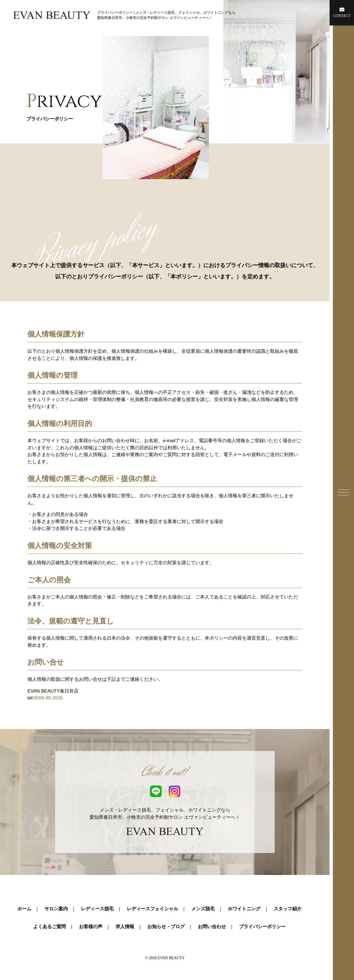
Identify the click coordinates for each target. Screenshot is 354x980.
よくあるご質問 (50, 927)
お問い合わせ (212, 927)
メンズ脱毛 (203, 909)
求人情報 (125, 927)
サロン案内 (56, 909)
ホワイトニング (244, 909)
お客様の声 (91, 927)
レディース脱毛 (97, 909)
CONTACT (342, 12)
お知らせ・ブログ (166, 927)
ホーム (24, 909)
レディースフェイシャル (152, 909)
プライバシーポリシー (262, 927)
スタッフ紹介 (288, 909)
